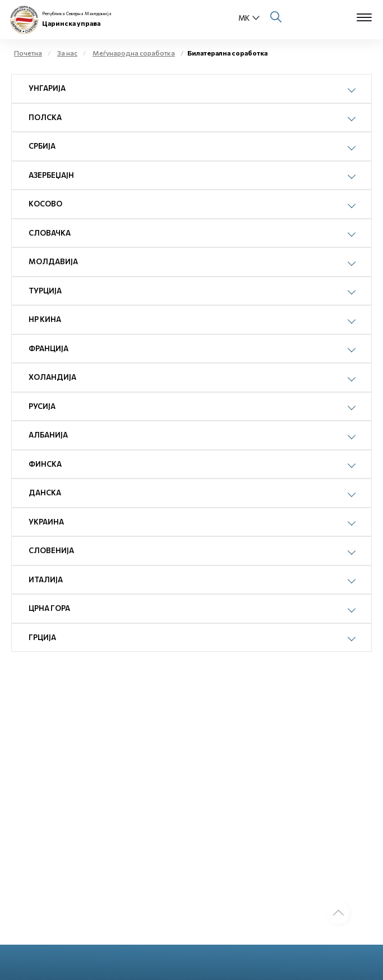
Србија (42, 146)
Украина (46, 522)
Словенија (51, 550)
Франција (49, 348)
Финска (45, 464)
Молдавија (53, 261)
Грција (42, 637)
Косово (45, 204)
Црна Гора (49, 608)
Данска (45, 493)
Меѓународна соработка (134, 53)
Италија (46, 579)
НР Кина (45, 319)
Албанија (48, 435)
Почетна (28, 53)
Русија (42, 406)
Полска (45, 117)
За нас (67, 53)
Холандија (52, 377)
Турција (45, 291)
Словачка (50, 233)
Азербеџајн (51, 175)
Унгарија (47, 88)
